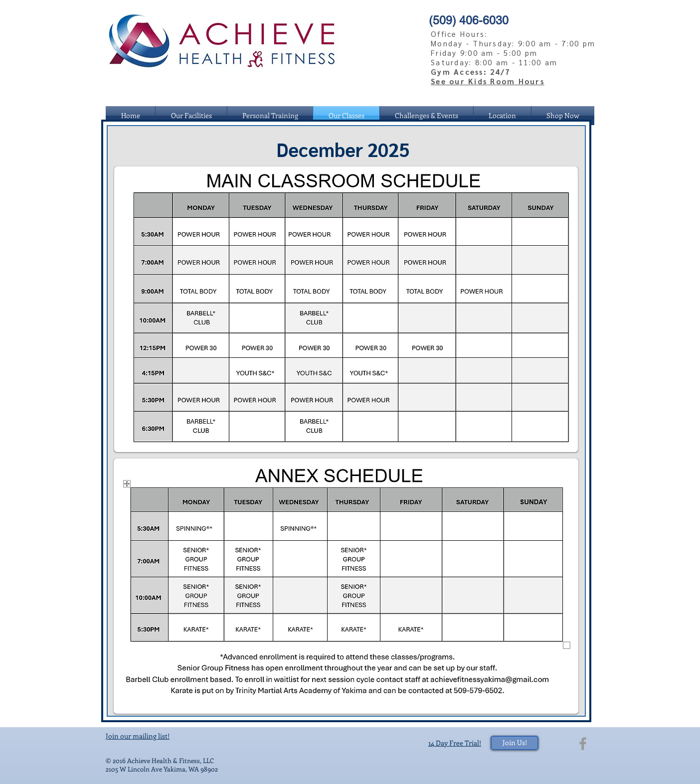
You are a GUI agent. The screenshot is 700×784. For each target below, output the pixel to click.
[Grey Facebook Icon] (583, 744)
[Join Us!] (515, 743)
